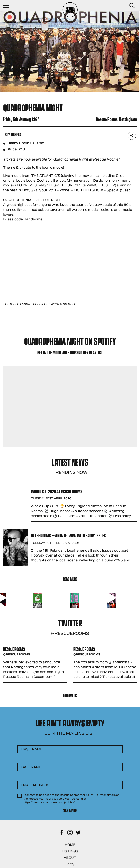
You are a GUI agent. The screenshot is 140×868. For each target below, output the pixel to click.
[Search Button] (132, 6)
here (72, 304)
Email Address (35, 785)
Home (70, 845)
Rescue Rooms (106, 159)
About (70, 858)
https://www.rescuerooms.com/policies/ (49, 802)
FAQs (70, 864)
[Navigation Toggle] (8, 6)
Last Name (31, 767)
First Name (32, 749)
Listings (70, 851)
